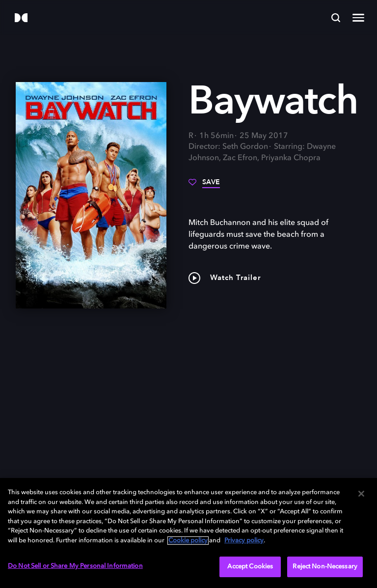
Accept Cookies (250, 567)
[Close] (361, 494)
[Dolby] (21, 18)
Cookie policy (188, 541)
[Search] (336, 18)
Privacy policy (244, 541)
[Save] (204, 186)
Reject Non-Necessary (325, 567)
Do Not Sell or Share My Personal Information (75, 566)
